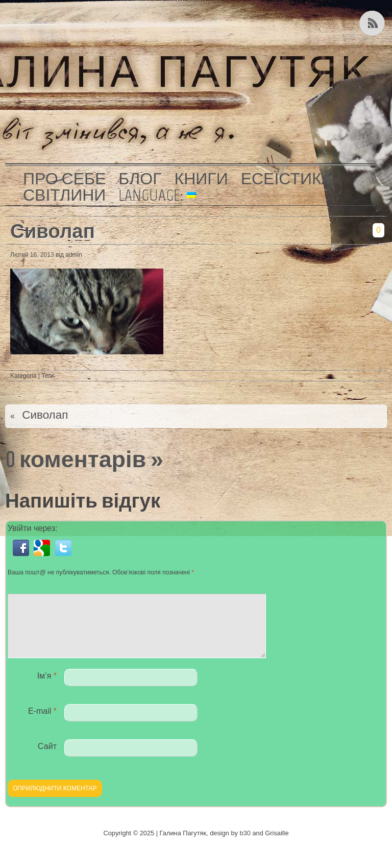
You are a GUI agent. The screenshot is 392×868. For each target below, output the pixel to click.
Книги (201, 179)
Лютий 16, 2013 (32, 255)
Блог (140, 179)
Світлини (64, 195)
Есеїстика (287, 179)
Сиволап (53, 231)
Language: (157, 195)
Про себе (64, 179)
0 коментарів (76, 459)
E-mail (42, 723)
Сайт (47, 758)
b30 (245, 845)
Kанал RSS (373, 23)
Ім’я (47, 688)
